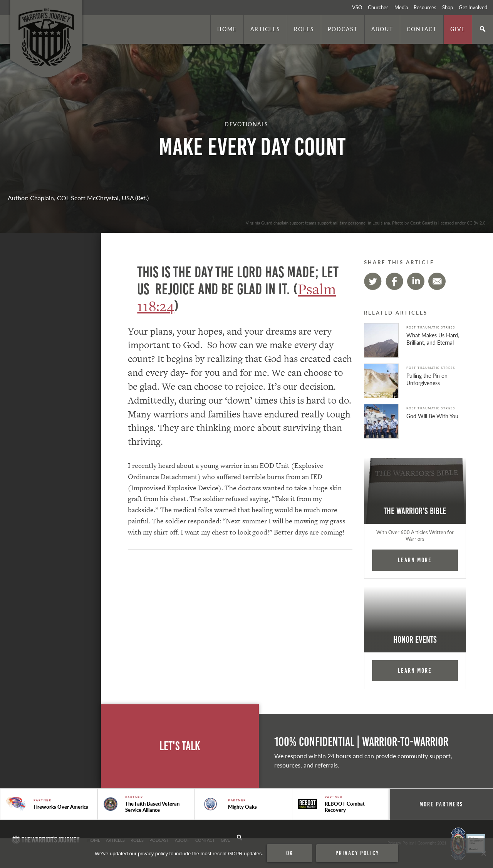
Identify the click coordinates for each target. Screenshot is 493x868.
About (382, 29)
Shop (448, 7)
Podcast (343, 29)
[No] (483, 853)
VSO (357, 7)
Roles (304, 29)
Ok (290, 853)
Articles (265, 29)
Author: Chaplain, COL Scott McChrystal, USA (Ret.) (78, 198)
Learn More (415, 560)
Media (401, 7)
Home (227, 29)
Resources (425, 7)
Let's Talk (180, 746)
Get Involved (473, 7)
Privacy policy (357, 853)
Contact (422, 29)
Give (458, 29)
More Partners (441, 804)
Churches (378, 7)
